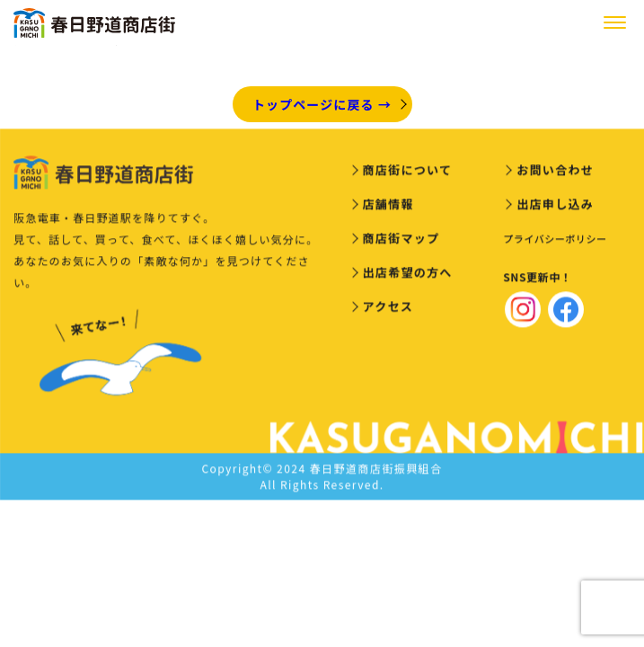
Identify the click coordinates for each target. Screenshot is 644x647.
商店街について (408, 172)
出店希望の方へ (408, 275)
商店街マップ (401, 240)
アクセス (388, 309)
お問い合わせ (555, 172)
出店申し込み (555, 206)
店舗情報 (388, 206)
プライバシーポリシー (555, 241)
